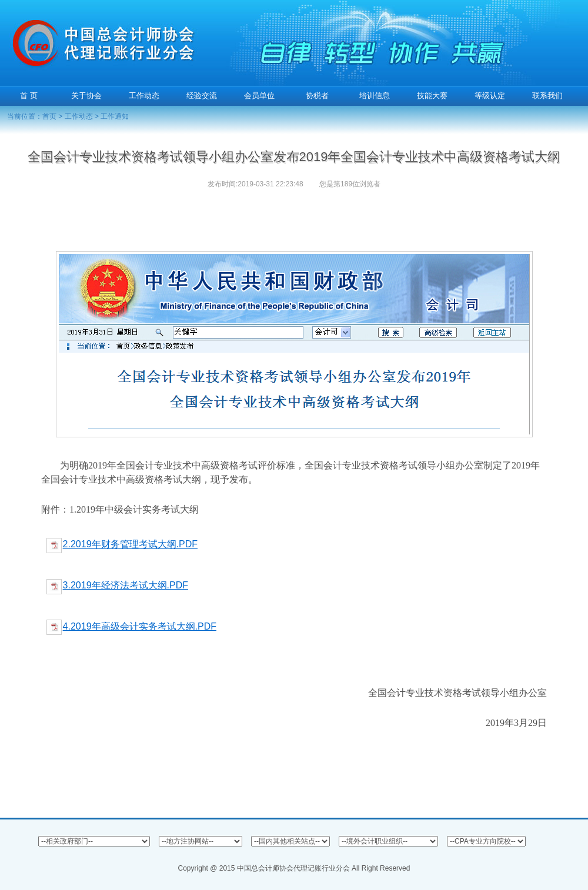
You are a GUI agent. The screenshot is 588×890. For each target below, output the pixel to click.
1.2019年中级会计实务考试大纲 (134, 509)
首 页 (29, 96)
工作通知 (115, 116)
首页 (49, 116)
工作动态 (79, 116)
